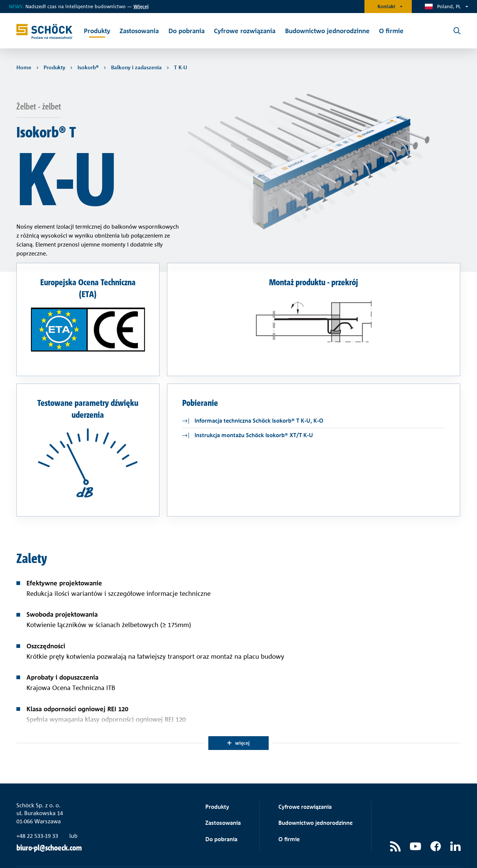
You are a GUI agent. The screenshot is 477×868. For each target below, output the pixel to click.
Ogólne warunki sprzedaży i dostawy (341, 851)
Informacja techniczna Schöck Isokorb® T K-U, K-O (259, 392)
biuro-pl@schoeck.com (49, 819)
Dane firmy (448, 851)
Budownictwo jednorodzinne (315, 794)
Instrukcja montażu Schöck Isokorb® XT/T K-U (254, 407)
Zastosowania (223, 794)
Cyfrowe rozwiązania (305, 778)
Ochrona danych (410, 851)
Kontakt (386, 6)
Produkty (217, 778)
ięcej (141, 6)
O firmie (289, 811)
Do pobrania (221, 811)
